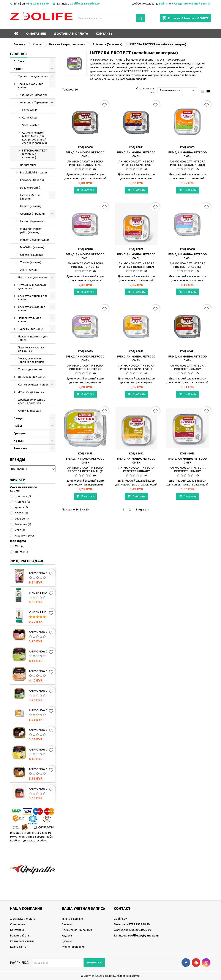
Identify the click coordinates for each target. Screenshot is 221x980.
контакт (122, 908)
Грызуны (20, 433)
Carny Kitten (30, 117)
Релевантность (178, 91)
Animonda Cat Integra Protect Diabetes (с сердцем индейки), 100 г (85, 369)
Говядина (23, 496)
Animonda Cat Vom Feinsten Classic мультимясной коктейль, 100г (41, 730)
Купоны (67, 941)
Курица (21, 507)
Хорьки (19, 441)
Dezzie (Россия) (30, 187)
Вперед (143, 510)
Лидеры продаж (27, 561)
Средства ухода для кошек (32, 309)
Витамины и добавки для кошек (32, 287)
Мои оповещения (73, 947)
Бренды (18, 460)
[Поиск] (110, 18)
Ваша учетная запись (83, 908)
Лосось (21, 513)
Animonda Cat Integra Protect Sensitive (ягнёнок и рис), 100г (136, 165)
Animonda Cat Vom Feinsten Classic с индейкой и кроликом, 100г (41, 691)
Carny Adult (30, 110)
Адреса (67, 935)
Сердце (22, 518)
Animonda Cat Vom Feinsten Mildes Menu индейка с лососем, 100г (41, 671)
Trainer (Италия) (31, 262)
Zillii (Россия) (28, 270)
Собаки (19, 61)
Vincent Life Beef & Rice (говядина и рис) (41, 612)
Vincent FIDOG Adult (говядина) (41, 593)
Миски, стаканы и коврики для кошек (31, 360)
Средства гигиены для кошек (33, 298)
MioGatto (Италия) (32, 247)
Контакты (105, 34)
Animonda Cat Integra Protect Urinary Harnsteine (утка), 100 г (136, 471)
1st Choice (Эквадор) (34, 95)
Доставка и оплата (71, 34)
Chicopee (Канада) (32, 180)
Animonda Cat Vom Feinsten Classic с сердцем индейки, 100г (41, 632)
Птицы (18, 418)
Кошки (18, 69)
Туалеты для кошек (31, 329)
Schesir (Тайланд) (31, 255)
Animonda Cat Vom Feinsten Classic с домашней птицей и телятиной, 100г (41, 769)
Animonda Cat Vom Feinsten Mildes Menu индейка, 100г (41, 651)
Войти (163, 4)
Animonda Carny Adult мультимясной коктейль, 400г (41, 573)
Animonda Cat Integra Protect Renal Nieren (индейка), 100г (188, 165)
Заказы (67, 924)
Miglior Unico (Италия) (34, 240)
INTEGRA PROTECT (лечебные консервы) (35, 154)
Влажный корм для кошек (31, 86)
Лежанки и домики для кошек (33, 338)
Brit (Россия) (28, 165)
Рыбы (18, 426)
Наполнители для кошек (29, 320)
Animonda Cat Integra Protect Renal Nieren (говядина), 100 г (136, 267)
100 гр (21, 552)
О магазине (36, 34)
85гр (20, 546)
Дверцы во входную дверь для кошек (32, 401)
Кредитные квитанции (77, 930)
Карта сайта (18, 947)
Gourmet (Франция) (33, 214)
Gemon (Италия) (31, 206)
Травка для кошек (30, 369)
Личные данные (72, 919)
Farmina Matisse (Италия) (30, 197)
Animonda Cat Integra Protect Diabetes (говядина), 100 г (85, 267)
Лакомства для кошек (33, 277)
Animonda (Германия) (34, 102)
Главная (18, 54)
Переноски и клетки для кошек (31, 349)
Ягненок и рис (26, 535)
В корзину (85, 190)
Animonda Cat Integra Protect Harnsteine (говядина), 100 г (85, 165)
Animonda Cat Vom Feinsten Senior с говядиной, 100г (41, 789)
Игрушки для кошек (31, 392)
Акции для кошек (29, 410)
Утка (20, 530)
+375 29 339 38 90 (37, 4)
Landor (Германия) (32, 221)
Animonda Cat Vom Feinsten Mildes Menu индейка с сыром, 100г (41, 749)
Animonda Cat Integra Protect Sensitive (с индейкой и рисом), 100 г (41, 710)
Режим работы (20, 935)
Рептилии (21, 448)
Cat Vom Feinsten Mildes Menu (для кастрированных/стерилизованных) (35, 138)
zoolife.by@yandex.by (85, 4)
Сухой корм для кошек (33, 76)
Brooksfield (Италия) (33, 172)
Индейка (22, 502)
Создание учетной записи (192, 4)
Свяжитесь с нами (22, 941)
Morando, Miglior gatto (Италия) (31, 230)
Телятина (23, 524)
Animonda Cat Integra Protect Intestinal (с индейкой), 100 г (85, 471)
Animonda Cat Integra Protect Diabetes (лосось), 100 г (188, 267)
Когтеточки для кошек (33, 384)
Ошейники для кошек (32, 377)
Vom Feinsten (31, 125)
